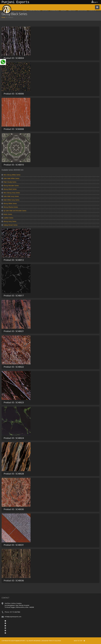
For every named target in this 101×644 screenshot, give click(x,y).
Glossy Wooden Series (10, 186)
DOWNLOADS (55, 10)
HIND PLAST (72, 10)
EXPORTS (45, 10)
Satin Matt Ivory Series (10, 196)
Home (3, 17)
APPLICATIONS (82, 10)
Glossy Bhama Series (10, 207)
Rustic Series (7, 214)
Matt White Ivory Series (10, 200)
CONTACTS (92, 10)
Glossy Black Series (9, 189)
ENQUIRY (64, 10)
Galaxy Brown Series (10, 225)
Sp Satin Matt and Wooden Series (14, 211)
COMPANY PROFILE (35, 10)
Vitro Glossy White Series (11, 175)
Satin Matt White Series (10, 178)
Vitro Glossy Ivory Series (11, 193)
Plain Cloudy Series (9, 182)
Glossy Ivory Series (9, 221)
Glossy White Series (9, 203)
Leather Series (7, 218)
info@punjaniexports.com (13, 617)
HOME (25, 10)
